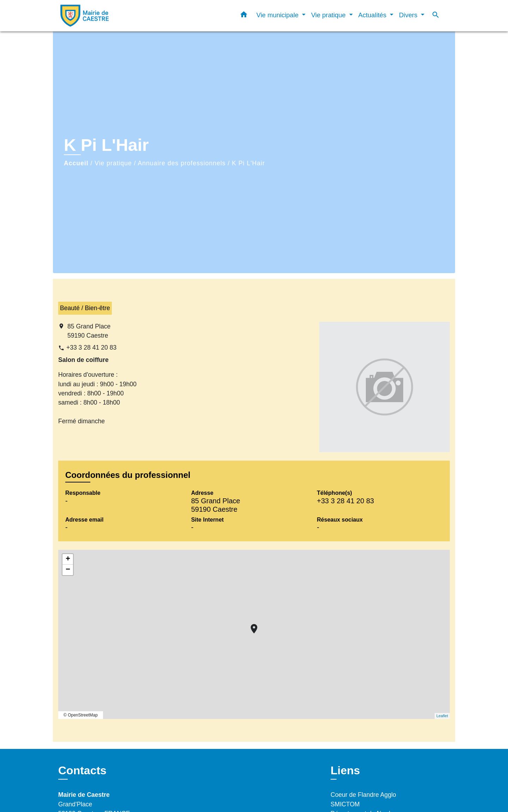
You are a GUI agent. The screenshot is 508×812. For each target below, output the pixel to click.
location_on (250, 625)
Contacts (82, 770)
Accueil (76, 163)
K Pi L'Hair (248, 163)
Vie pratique (113, 163)
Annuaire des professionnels (182, 163)
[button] (244, 16)
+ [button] (68, 559)
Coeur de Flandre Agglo (363, 795)
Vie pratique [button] (329, 15)
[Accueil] (102, 16)
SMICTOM (345, 804)
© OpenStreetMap (81, 715)
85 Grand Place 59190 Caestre (89, 331)
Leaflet (442, 716)
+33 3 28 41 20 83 (91, 347)
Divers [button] (409, 15)
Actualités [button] (373, 15)
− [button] (68, 570)
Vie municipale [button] (278, 15)
